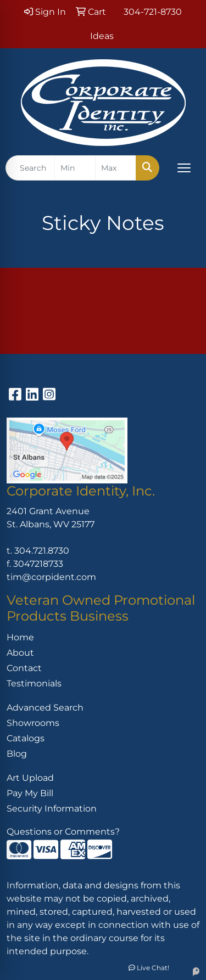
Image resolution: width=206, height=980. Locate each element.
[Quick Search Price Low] (75, 168)
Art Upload (30, 778)
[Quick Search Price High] (116, 168)
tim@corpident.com (51, 577)
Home (20, 637)
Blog (17, 754)
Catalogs (26, 738)
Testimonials (34, 683)
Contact (24, 668)
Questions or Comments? (63, 832)
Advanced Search (45, 708)
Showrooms (33, 723)
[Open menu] (184, 168)
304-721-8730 (153, 12)
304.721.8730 (42, 551)
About (20, 653)
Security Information (52, 809)
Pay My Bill (30, 793)
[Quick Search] (30, 168)
